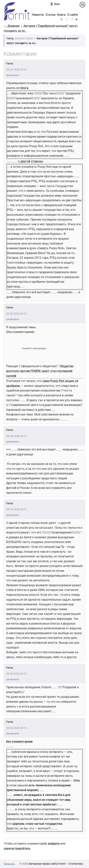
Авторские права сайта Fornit (47, 864)
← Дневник (12, 26)
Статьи (50, 15)
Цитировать (13, 75)
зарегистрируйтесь (17, 848)
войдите (54, 844)
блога (24, 88)
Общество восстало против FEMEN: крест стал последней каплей (40, 371)
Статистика (76, 864)
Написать (9, 864)
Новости (38, 15)
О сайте (73, 15)
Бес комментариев (19, 742)
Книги (61, 15)
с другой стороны (31, 161)
